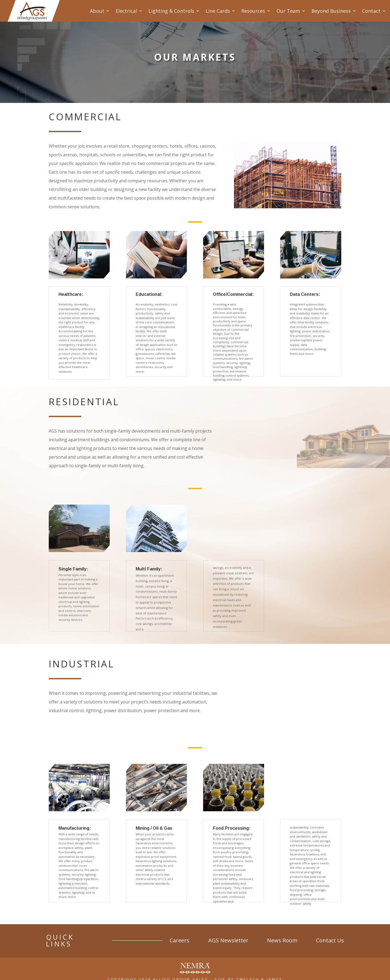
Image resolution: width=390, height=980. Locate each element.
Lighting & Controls (171, 11)
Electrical (126, 11)
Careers (182, 938)
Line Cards (218, 11)
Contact (371, 11)
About (97, 11)
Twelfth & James (260, 972)
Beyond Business (331, 11)
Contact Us (330, 938)
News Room (283, 938)
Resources (253, 11)
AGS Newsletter (230, 938)
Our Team (288, 11)
